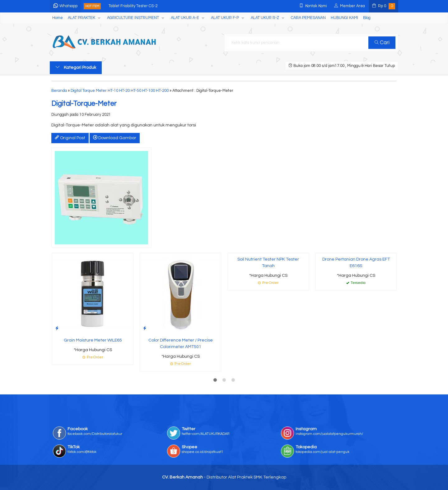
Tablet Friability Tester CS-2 (133, 6)
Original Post (70, 138)
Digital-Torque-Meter (84, 104)
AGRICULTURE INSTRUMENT (133, 18)
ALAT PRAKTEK (82, 18)
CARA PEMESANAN (308, 18)
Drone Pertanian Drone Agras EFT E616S (356, 263)
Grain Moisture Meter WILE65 (93, 340)
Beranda (59, 91)
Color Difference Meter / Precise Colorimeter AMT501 (181, 344)
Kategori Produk (76, 67)
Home (58, 18)
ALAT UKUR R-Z (265, 18)
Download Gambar (115, 138)
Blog (367, 18)
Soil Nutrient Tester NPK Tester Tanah (268, 263)
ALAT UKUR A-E (185, 18)
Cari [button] (382, 43)
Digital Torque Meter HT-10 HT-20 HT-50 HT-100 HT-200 (120, 91)
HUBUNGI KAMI (344, 18)
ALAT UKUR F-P (225, 18)
